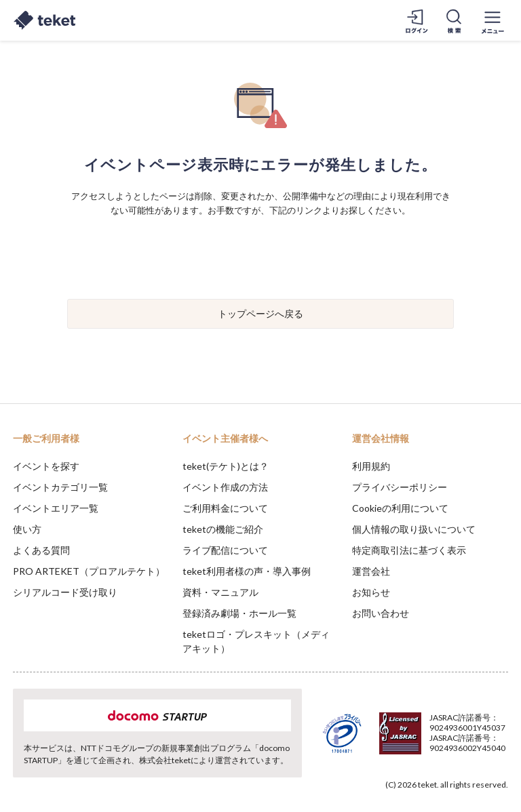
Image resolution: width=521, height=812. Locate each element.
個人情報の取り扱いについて (414, 529)
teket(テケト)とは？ (226, 466)
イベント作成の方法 (225, 487)
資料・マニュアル (220, 592)
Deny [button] (405, 745)
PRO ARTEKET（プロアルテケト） (89, 571)
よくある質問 (41, 550)
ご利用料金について (225, 508)
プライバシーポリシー (400, 487)
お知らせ (371, 592)
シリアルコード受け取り (65, 592)
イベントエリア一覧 (56, 508)
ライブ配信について (225, 550)
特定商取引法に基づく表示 (409, 550)
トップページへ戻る (260, 313)
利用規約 (371, 466)
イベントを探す (46, 466)
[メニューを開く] (493, 20)
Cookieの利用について (400, 508)
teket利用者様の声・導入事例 (247, 571)
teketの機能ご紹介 (223, 529)
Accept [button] (474, 744)
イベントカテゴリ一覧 (60, 487)
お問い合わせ (381, 613)
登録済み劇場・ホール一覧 (239, 613)
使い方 (27, 529)
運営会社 (371, 571)
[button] (18, 762)
